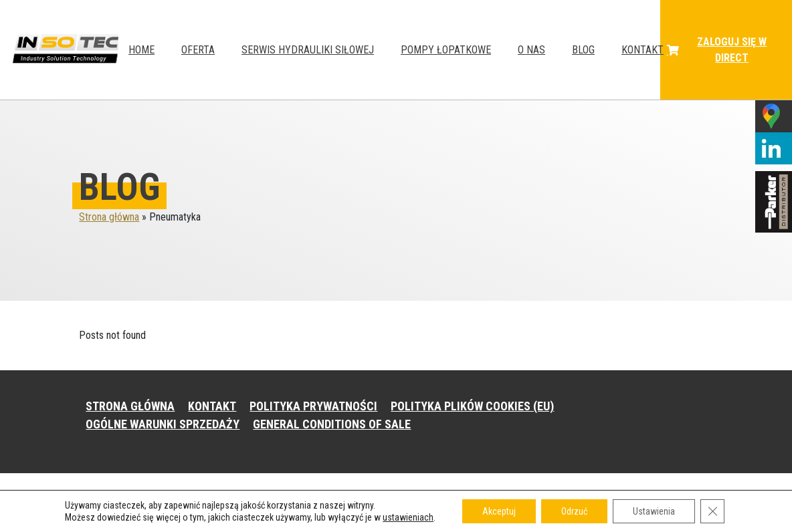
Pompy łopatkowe (446, 50)
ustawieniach (408, 517)
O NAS (531, 50)
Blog (583, 50)
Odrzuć (574, 511)
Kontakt (642, 50)
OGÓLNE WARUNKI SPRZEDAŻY (163, 424)
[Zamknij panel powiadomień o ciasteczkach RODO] (712, 511)
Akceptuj (499, 511)
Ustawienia (654, 511)
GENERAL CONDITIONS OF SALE (332, 424)
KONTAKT (212, 406)
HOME (141, 50)
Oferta (198, 50)
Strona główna (109, 217)
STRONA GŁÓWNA (130, 406)
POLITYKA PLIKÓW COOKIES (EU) (472, 406)
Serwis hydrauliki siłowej (308, 50)
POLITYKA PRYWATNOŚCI (313, 406)
